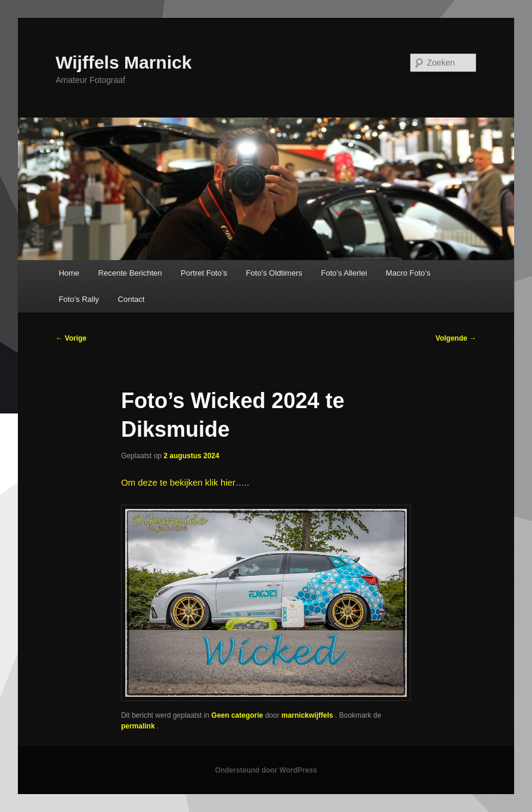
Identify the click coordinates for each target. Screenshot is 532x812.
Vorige (71, 338)
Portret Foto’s (204, 273)
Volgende (456, 338)
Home (69, 273)
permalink (139, 726)
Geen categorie (237, 715)
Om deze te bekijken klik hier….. (185, 482)
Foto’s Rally (79, 299)
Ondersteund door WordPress (266, 770)
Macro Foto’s (408, 273)
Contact (132, 299)
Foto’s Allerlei (344, 273)
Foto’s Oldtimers (274, 273)
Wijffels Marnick (123, 62)
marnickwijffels (308, 715)
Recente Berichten (130, 273)
